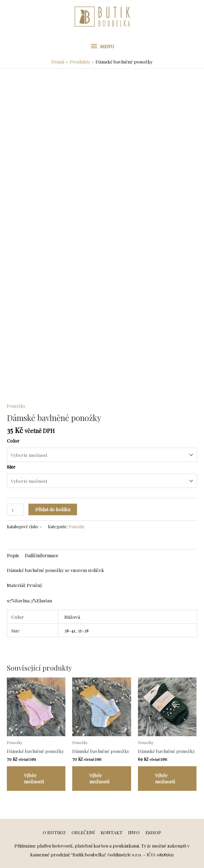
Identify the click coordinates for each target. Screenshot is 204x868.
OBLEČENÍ (83, 832)
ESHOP (153, 832)
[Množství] (15, 510)
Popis (13, 555)
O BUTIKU (54, 832)
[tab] (13, 555)
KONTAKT (112, 832)
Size (11, 466)
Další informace (41, 555)
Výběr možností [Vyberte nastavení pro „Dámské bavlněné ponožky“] (34, 778)
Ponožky (16, 406)
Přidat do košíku (53, 509)
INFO (134, 832)
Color (13, 440)
